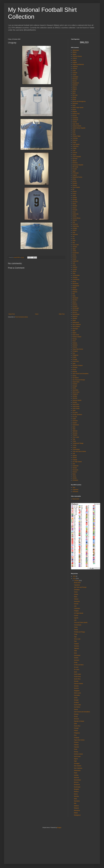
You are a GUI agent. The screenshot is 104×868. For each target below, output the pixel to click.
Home (37, 314)
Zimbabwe (75, 480)
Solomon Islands (77, 400)
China (74, 134)
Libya (74, 273)
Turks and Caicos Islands (79, 451)
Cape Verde (76, 124)
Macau (74, 282)
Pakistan (75, 343)
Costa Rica (75, 146)
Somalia (75, 402)
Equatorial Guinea (77, 177)
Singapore (75, 394)
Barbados (75, 85)
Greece (74, 208)
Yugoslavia (75, 490)
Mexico (74, 302)
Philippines (75, 355)
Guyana (75, 220)
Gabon (74, 195)
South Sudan (76, 408)
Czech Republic (77, 157)
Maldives (75, 292)
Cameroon (75, 120)
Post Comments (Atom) (22, 317)
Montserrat (75, 310)
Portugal (75, 359)
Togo (74, 439)
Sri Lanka (75, 413)
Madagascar (76, 286)
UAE (74, 454)
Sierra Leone (76, 392)
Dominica (75, 163)
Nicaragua (75, 329)
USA (74, 464)
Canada (75, 122)
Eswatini (75, 183)
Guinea (74, 216)
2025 (74, 576)
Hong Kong (75, 226)
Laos (74, 263)
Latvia (74, 265)
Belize (74, 91)
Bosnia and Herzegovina (79, 101)
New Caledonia (77, 325)
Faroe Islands (76, 187)
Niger (74, 331)
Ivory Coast (76, 245)
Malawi (74, 288)
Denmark (75, 159)
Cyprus (74, 155)
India (74, 232)
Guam (74, 212)
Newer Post (12, 314)
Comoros (75, 140)
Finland (74, 191)
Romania (75, 367)
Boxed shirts (76, 499)
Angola (74, 60)
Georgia (75, 200)
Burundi (75, 116)
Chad (74, 130)
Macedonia (75, 284)
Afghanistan (76, 50)
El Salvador (76, 173)
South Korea (76, 406)
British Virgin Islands (78, 108)
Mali (74, 294)
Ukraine (75, 458)
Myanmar (75, 316)
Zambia (74, 478)
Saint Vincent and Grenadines (80, 374)
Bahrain (75, 81)
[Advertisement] (42, 846)
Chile (74, 132)
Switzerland (76, 425)
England (75, 175)
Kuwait (74, 259)
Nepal (74, 320)
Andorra (75, 58)
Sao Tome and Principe (79, 380)
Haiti (74, 222)
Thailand (75, 435)
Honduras (75, 224)
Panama (75, 347)
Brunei (74, 110)
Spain (74, 410)
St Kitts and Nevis (77, 415)
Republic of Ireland (77, 365)
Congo (74, 142)
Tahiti (74, 429)
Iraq (74, 239)
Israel (74, 241)
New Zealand (76, 327)
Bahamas (75, 79)
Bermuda (75, 95)
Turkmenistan (76, 449)
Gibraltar (75, 206)
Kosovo (74, 257)
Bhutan (74, 97)
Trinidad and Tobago (78, 443)
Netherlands (76, 323)
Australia (75, 73)
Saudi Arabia (76, 382)
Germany (75, 202)
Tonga (74, 441)
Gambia (75, 198)
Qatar (74, 363)
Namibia (75, 318)
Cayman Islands (77, 126)
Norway (75, 339)
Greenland (75, 492)
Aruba (74, 71)
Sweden (75, 423)
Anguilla (75, 62)
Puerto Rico (76, 361)
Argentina (75, 67)
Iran (74, 236)
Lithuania (75, 277)
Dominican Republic (78, 165)
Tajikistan (75, 431)
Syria (74, 427)
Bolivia (74, 99)
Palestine (75, 345)
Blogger (59, 828)
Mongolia (75, 306)
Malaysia (75, 290)
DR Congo (75, 167)
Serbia (74, 388)
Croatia (74, 148)
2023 (74, 579)
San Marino (76, 378)
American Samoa (77, 56)
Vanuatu (75, 468)
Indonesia (75, 234)
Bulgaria (75, 112)
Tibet (74, 487)
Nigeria (74, 333)
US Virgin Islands (77, 462)
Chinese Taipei (76, 136)
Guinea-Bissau (76, 218)
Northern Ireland (77, 337)
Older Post (62, 314)
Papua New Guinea (78, 349)
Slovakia (75, 396)
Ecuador (75, 169)
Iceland (74, 230)
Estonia (74, 181)
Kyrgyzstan (75, 261)
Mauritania (75, 298)
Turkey (74, 447)
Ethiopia (75, 185)
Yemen (74, 476)
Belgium (75, 89)
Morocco (75, 312)
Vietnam (75, 472)
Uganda (75, 456)
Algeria (74, 54)
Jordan (74, 251)
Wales (74, 474)
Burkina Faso (76, 114)
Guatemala (75, 214)
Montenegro (76, 308)
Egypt (74, 171)
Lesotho (75, 269)
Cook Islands (76, 144)
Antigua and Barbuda (78, 64)
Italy (74, 243)
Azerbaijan (75, 77)
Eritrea (74, 179)
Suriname (75, 421)
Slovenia (75, 398)
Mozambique (76, 314)
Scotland (75, 384)
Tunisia (74, 445)
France (74, 193)
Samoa (74, 376)
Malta (74, 296)
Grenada (75, 210)
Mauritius (75, 300)
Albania (74, 52)
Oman (74, 341)
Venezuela (75, 470)
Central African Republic (79, 128)
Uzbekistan (75, 466)
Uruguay (75, 460)
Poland (74, 357)
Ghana (74, 204)
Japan (74, 249)
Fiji (73, 189)
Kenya (74, 255)
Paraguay (75, 351)
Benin (74, 93)
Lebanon (75, 267)
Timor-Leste (76, 437)
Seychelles (75, 390)
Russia (74, 370)
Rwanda (75, 372)
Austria (74, 75)
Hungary (75, 228)
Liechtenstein (76, 275)
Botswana (75, 103)
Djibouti (74, 161)
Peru (74, 353)
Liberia (74, 271)
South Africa (76, 404)
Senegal (75, 386)
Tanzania (75, 433)
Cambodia (75, 118)
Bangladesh (76, 83)
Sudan (74, 419)
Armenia (75, 69)
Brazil (74, 105)
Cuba (74, 151)
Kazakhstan (76, 253)
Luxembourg (76, 279)
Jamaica (75, 247)
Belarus (75, 87)
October (77, 581)
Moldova (75, 304)
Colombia (75, 138)
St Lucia (75, 417)
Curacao (75, 153)
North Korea (76, 335)
